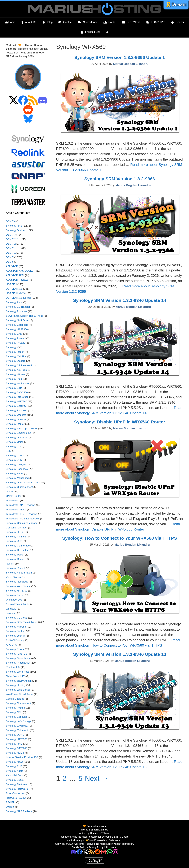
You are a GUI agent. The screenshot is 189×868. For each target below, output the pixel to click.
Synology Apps (14, 302)
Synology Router (15, 424)
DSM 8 (10, 262)
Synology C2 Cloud (17, 618)
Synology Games (15, 559)
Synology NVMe (15, 753)
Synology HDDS (15, 532)
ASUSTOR (12, 266)
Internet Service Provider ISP (22, 757)
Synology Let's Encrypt (19, 721)
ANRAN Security (15, 640)
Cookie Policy (79, 847)
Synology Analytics (16, 465)
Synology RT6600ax (17, 397)
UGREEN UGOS (15, 293)
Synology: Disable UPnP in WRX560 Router (120, 422)
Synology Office (15, 442)
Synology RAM (14, 744)
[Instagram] (116, 852)
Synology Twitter (15, 555)
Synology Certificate (17, 325)
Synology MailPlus (16, 356)
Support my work (96, 826)
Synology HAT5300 (17, 739)
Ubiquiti (10, 807)
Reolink (10, 564)
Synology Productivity (18, 663)
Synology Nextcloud (17, 582)
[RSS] (91, 852)
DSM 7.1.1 (12, 248)
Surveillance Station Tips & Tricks (24, 316)
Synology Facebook (17, 469)
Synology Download (17, 438)
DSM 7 (10, 257)
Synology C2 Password (19, 365)
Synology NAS (14, 226)
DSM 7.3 (11, 235)
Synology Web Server (18, 690)
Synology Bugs (14, 780)
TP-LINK (11, 802)
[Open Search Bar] (107, 32)
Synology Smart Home (18, 433)
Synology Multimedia (17, 730)
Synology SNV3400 (17, 392)
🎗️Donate (176, 4)
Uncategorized (14, 600)
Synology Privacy (16, 343)
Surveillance (88, 22)
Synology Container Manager (22, 523)
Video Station (13, 577)
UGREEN (11, 284)
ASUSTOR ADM (15, 275)
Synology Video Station (19, 573)
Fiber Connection (15, 793)
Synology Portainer (17, 311)
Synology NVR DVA (17, 320)
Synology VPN (14, 460)
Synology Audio (15, 771)
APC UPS (11, 645)
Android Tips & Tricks (18, 604)
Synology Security (16, 406)
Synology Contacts (16, 717)
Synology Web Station (18, 586)
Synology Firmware (17, 411)
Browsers (11, 613)
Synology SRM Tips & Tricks (22, 429)
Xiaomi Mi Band (15, 775)
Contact (65, 22)
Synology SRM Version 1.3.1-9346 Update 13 (120, 654)
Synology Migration (17, 627)
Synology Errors (15, 649)
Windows (11, 609)
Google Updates (15, 699)
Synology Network (16, 420)
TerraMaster (13, 501)
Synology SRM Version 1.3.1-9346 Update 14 (120, 300)
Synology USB (14, 541)
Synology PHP (14, 766)
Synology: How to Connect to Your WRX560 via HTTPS (120, 538)
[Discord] (73, 852)
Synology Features (16, 784)
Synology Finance (16, 537)
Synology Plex (14, 379)
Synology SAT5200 (17, 748)
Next (97, 778)
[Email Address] (103, 852)
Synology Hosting (16, 685)
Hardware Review (16, 798)
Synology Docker (15, 230)
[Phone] (98, 852)
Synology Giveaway (17, 726)
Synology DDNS (15, 735)
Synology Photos (15, 708)
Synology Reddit (15, 352)
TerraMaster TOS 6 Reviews (22, 514)
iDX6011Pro (156, 22)
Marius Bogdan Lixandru (94, 830)
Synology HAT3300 (17, 591)
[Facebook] (80, 852)
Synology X (12, 347)
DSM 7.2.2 (12, 239)
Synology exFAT (15, 456)
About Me (29, 22)
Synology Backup (16, 631)
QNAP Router (14, 496)
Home (10, 22)
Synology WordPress (18, 672)
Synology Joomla (15, 636)
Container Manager (17, 528)
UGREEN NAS (14, 289)
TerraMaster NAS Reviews (21, 505)
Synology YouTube (16, 370)
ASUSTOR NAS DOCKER (21, 271)
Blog (48, 22)
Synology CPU (14, 712)
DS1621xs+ (131, 22)
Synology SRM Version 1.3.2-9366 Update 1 (120, 57)
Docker (178, 22)
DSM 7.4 (11, 221)
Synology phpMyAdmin (19, 681)
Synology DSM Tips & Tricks (22, 622)
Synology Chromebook (19, 703)
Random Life (13, 667)
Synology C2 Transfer (18, 307)
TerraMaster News (16, 510)
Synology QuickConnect (19, 487)
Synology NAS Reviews (19, 811)
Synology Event (15, 474)
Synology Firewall (16, 338)
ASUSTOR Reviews (17, 280)
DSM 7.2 (11, 244)
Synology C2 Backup (18, 550)
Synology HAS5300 (17, 329)
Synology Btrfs (14, 388)
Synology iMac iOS (17, 654)
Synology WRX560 (16, 402)
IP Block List (90, 32)
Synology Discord (16, 361)
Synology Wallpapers (18, 383)
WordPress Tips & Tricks (20, 694)
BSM (9, 451)
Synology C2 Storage (18, 546)
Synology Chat (14, 447)
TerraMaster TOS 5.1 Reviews (23, 519)
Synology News (15, 762)
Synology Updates (16, 415)
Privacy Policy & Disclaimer (103, 847)
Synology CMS (14, 334)
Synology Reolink (16, 568)
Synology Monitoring (17, 478)
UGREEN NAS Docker (19, 298)
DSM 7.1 (11, 253)
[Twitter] (86, 852)
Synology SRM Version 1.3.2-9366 (120, 179)
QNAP (9, 492)
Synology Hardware (17, 789)
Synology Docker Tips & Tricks (23, 483)
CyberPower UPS (16, 676)
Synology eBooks (16, 374)
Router (110, 22)
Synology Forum (15, 595)
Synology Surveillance (18, 658)
